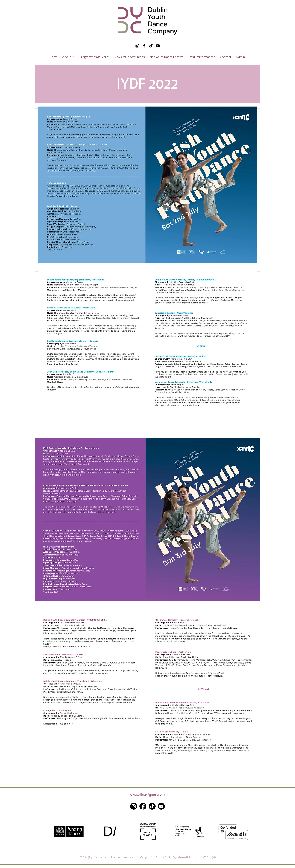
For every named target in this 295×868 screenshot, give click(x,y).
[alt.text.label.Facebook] (144, 46)
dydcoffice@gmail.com (147, 795)
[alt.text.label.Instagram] (137, 46)
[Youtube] (161, 806)
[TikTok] (151, 46)
